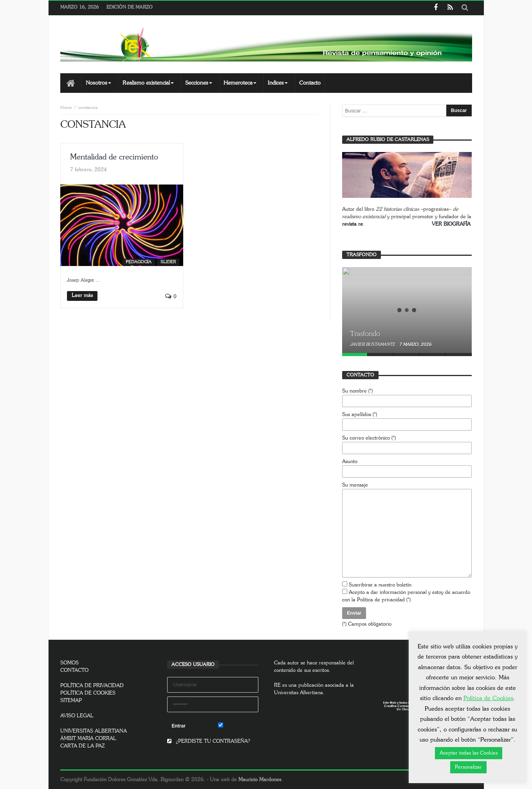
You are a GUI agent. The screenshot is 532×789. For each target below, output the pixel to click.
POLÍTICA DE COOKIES (88, 693)
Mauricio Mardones (260, 780)
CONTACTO (74, 670)
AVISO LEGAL (77, 716)
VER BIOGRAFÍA (451, 224)
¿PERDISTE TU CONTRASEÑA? (209, 741)
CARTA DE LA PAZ (83, 746)
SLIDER (168, 262)
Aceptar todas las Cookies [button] (469, 753)
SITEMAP (71, 701)
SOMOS (69, 663)
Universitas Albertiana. (299, 693)
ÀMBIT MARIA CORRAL (88, 739)
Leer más (82, 296)
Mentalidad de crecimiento (114, 157)
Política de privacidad (381, 600)
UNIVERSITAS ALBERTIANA (94, 731)
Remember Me (238, 726)
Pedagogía (139, 262)
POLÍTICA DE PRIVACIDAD (92, 686)
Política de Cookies (488, 698)
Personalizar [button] (468, 767)
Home (66, 108)
